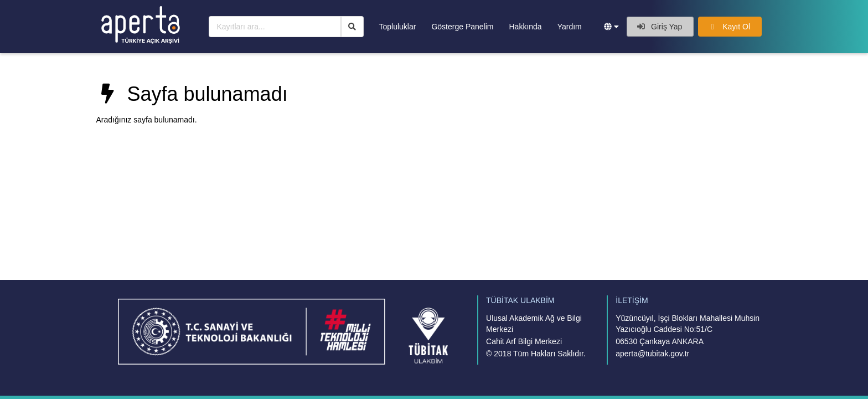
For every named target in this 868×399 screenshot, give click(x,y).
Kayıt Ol (729, 27)
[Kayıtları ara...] (275, 27)
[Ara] (352, 27)
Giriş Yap (660, 27)
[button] (611, 27)
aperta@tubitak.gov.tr (652, 354)
